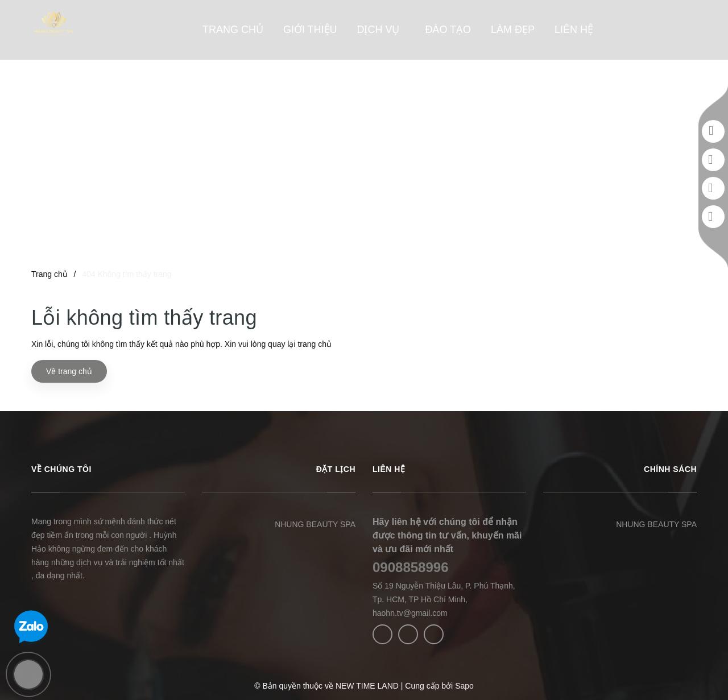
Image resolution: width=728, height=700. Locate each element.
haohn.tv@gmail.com (410, 613)
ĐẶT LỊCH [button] (336, 469)
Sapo (464, 686)
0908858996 (410, 567)
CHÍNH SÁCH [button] (670, 469)
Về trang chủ (69, 371)
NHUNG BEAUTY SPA (315, 524)
